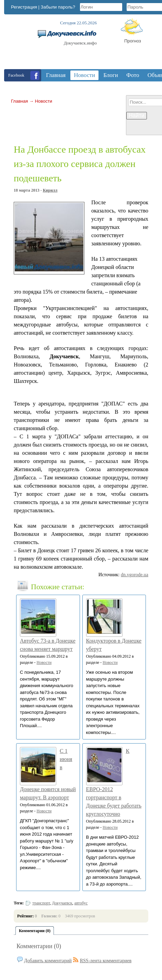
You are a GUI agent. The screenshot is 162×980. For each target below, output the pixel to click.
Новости (44, 101)
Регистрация (24, 7)
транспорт (41, 903)
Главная (19, 101)
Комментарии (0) (39, 946)
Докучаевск (62, 903)
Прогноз (133, 41)
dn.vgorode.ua (135, 575)
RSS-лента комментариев (106, 961)
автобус (81, 903)
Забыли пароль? (58, 7)
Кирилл (50, 190)
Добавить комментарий (48, 961)
